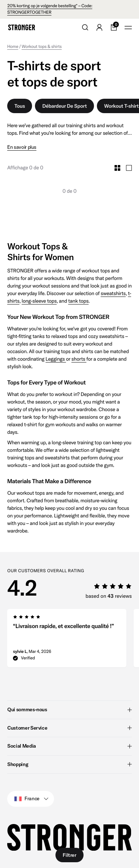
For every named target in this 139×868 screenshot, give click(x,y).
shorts (79, 359)
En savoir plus (22, 147)
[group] (67, 640)
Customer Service (69, 727)
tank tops (78, 301)
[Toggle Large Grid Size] (129, 168)
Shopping (69, 764)
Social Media (69, 746)
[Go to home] (22, 27)
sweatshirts (113, 293)
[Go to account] (99, 27)
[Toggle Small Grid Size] (117, 168)
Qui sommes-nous (69, 709)
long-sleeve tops (39, 301)
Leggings (56, 359)
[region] (73, 640)
